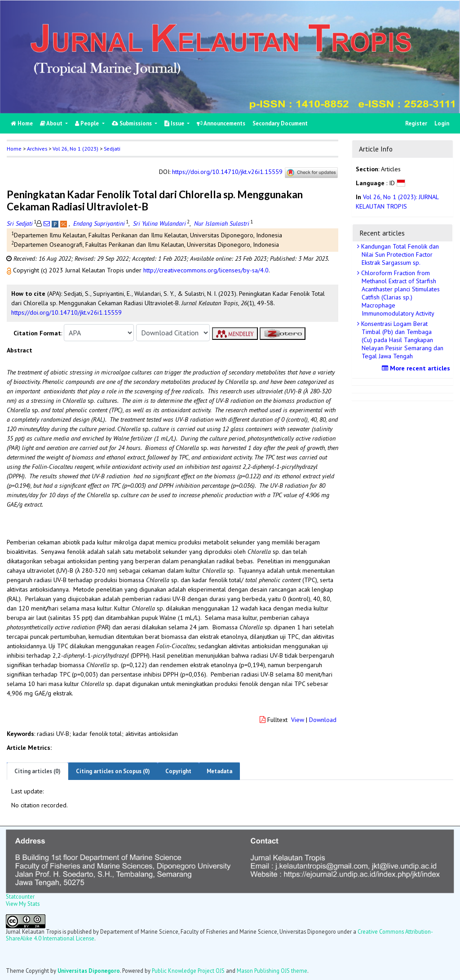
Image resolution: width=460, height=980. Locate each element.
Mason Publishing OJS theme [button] (272, 971)
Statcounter (20, 896)
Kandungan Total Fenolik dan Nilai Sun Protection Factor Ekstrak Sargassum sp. (399, 254)
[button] (10, 270)
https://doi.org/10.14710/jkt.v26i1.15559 (227, 172)
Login (442, 123)
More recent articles (417, 368)
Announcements (221, 123)
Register (416, 123)
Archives (37, 149)
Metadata (219, 771)
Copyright (178, 771)
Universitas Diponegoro (89, 971)
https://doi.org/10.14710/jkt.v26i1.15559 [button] (66, 312)
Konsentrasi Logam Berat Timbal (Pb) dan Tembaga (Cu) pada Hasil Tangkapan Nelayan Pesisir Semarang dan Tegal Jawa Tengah (401, 340)
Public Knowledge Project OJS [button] (188, 971)
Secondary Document (280, 123)
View (298, 720)
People (88, 123)
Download (323, 720)
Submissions (133, 123)
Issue (175, 123)
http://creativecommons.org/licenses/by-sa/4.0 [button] (206, 270)
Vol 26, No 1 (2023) (75, 149)
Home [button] (14, 149)
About (52, 123)
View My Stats (23, 904)
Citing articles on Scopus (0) (113, 771)
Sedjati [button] (112, 149)
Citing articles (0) (38, 771)
